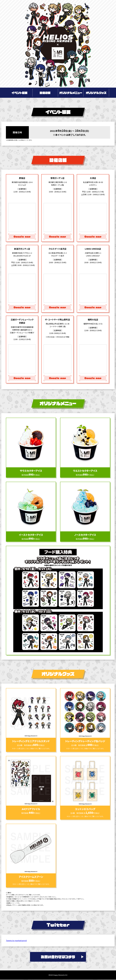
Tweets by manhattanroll (16, 940)
